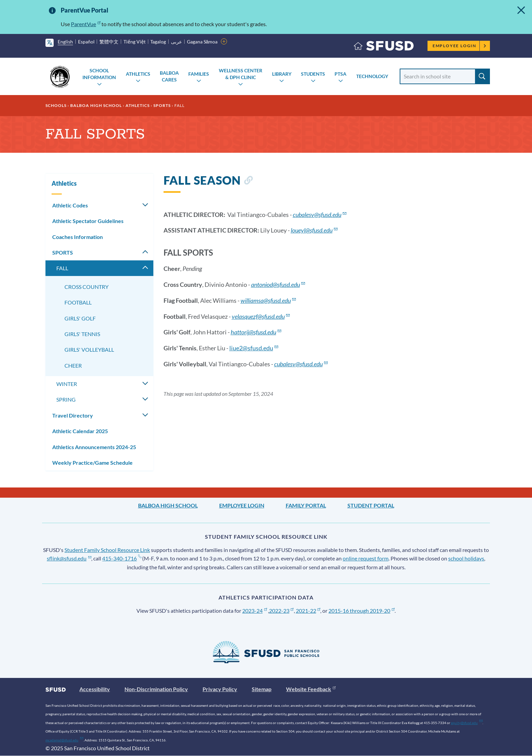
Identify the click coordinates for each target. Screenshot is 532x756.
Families (199, 74)
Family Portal (306, 505)
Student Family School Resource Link (107, 550)
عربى (176, 42)
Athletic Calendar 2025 (80, 431)
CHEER (73, 365)
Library (282, 74)
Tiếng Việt (135, 42)
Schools (56, 105)
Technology (372, 76)
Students (313, 74)
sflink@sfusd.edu (69, 558)
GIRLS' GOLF (80, 318)
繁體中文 (109, 42)
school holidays (466, 558)
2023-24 (255, 611)
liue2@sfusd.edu (254, 348)
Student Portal (371, 505)
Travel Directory (73, 415)
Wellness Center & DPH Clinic (241, 74)
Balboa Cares (169, 76)
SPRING (66, 399)
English (65, 42)
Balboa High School (96, 105)
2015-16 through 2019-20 (362, 611)
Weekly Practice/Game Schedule (92, 463)
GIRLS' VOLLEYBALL (89, 349)
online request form (366, 558)
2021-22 (308, 611)
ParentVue (86, 24)
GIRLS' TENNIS (82, 334)
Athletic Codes (70, 205)
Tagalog (158, 42)
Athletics (138, 74)
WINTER (67, 384)
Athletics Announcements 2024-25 (94, 447)
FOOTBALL (78, 302)
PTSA (340, 74)
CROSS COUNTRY (87, 287)
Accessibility (95, 689)
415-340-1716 (122, 558)
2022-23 (281, 611)
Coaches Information (78, 237)
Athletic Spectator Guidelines (88, 221)
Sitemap (262, 689)
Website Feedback (311, 689)
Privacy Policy (220, 689)
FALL (62, 268)
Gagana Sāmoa (202, 42)
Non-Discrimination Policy (156, 689)
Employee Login (460, 46)
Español (86, 42)
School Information (99, 74)
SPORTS (162, 105)
